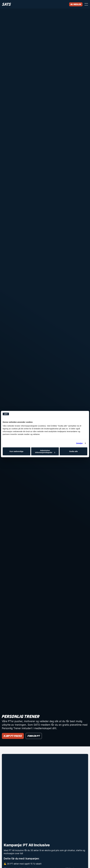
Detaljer (80, 443)
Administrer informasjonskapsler (45, 451)
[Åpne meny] (86, 4)
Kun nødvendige (17, 451)
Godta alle (74, 451)
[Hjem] (7, 4)
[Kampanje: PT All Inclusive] (45, 797)
